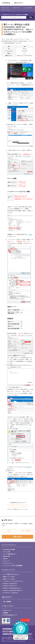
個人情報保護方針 (7, 629)
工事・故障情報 (7, 602)
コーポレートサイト (8, 606)
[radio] (12, 506)
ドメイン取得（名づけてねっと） (11, 574)
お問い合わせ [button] (18, 537)
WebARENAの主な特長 (9, 549)
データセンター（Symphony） (11, 593)
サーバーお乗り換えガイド (10, 554)
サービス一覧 (6, 552)
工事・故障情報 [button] (26, 531)
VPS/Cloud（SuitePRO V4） (10, 584)
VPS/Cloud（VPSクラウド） (10, 586)
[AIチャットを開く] (21, 630)
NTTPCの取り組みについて (10, 615)
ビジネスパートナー (8, 563)
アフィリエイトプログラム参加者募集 (13, 566)
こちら (30, 234)
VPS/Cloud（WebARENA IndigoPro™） (13, 590)
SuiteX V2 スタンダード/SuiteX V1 (21, 8)
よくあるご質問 (28, 8)
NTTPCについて (7, 610)
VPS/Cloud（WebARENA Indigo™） (12, 588)
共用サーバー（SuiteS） (9, 579)
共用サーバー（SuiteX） (9, 577)
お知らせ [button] (9, 531)
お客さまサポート (19, 3)
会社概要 (5, 613)
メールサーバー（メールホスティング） (13, 581)
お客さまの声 (6, 556)
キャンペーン (6, 561)
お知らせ (5, 559)
